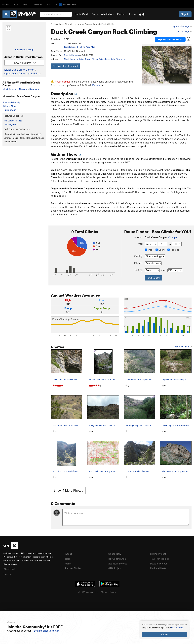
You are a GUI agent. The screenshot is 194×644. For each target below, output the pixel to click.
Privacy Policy (177, 628)
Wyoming (70, 24)
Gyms (95, 14)
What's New (108, 14)
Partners (122, 14)
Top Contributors (117, 559)
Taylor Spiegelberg (101, 59)
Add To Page (184, 31)
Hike (25, 4)
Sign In (185, 14)
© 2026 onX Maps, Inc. (88, 592)
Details (98, 85)
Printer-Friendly (11, 102)
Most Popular (10, 89)
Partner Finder (73, 568)
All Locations (57, 24)
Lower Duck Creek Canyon (19, 70)
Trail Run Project (159, 559)
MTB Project (114, 568)
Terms (104, 592)
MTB (16, 4)
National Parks (158, 568)
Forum (133, 14)
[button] (145, 65)
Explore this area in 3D (170, 39)
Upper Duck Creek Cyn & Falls (21, 73)
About (68, 554)
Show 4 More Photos (68, 490)
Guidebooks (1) (11, 110)
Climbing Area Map (24, 50)
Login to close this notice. (47, 631)
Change (173, 237)
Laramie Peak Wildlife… (104, 24)
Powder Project (159, 563)
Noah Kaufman (71, 59)
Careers (8, 574)
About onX (9, 569)
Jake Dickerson (118, 59)
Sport (160, 250)
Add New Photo (183, 347)
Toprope (173, 250)
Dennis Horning (71, 55)
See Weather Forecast (65, 66)
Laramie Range (84, 24)
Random (34, 89)
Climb (6, 4)
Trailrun (37, 4)
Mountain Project (117, 563)
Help (68, 559)
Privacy (113, 592)
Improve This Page (182, 26)
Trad (149, 250)
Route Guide (82, 14)
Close (164, 634)
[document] (164, 630)
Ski (49, 4)
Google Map (70, 47)
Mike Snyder (85, 59)
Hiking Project (158, 554)
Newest (23, 89)
